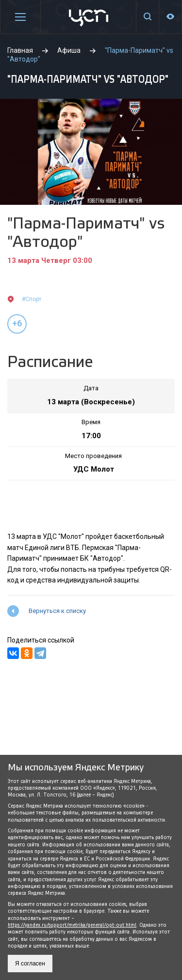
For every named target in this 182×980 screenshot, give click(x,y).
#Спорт (32, 299)
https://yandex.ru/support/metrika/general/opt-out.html (72, 925)
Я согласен (30, 964)
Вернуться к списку (57, 611)
